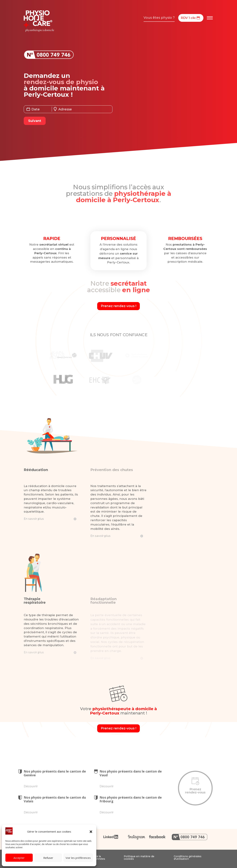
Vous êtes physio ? (159, 18)
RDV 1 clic (188, 18)
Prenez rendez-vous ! (118, 306)
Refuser (48, 858)
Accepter (19, 858)
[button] (91, 832)
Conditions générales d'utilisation (188, 858)
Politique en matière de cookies (139, 858)
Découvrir (31, 786)
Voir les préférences (78, 858)
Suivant (34, 121)
